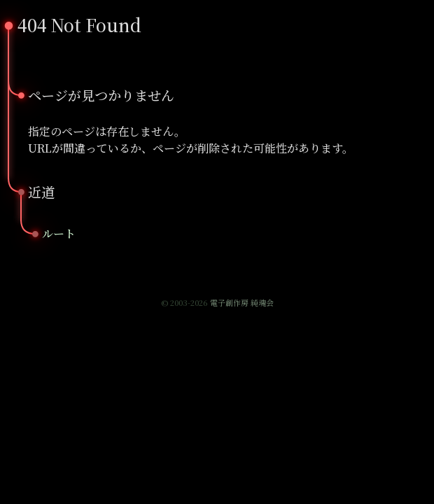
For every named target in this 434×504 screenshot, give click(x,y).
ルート (59, 233)
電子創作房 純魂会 (242, 302)
